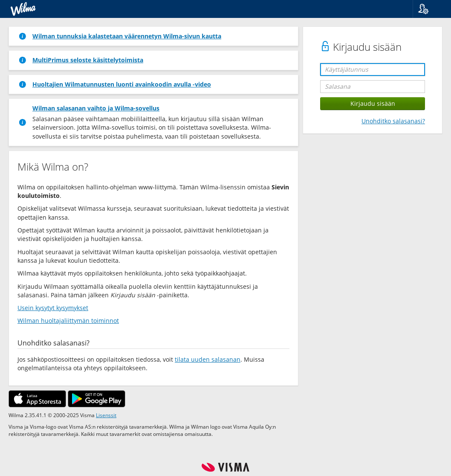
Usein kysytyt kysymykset (53, 308)
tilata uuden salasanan (208, 359)
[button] (429, 9)
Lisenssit (106, 415)
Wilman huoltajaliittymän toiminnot (68, 321)
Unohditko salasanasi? (393, 121)
